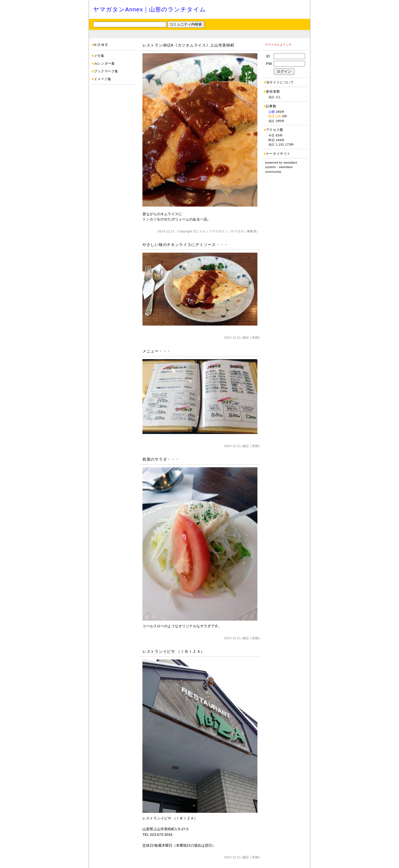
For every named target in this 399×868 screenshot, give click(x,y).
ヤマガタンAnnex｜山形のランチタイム (150, 9)
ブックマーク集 (106, 71)
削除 (255, 337)
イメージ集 (103, 79)
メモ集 (99, 56)
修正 (246, 337)
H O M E (101, 45)
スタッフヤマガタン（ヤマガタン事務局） (229, 231)
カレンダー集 (104, 64)
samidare (290, 163)
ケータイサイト (278, 154)
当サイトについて (280, 82)
